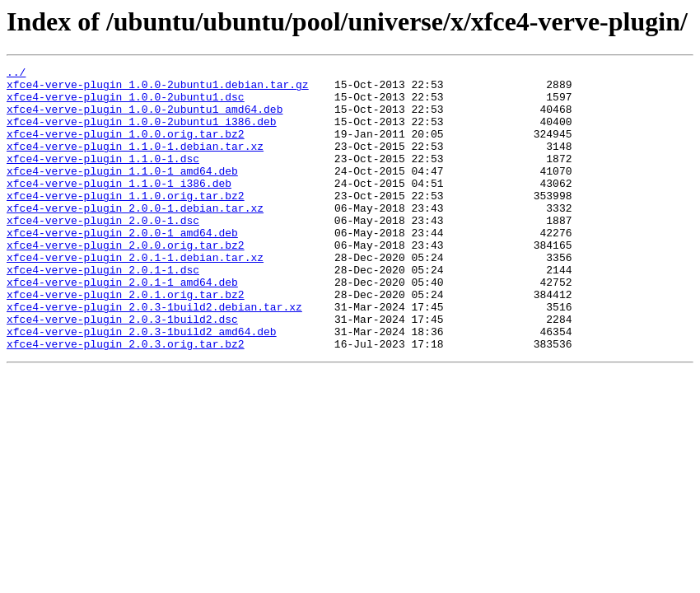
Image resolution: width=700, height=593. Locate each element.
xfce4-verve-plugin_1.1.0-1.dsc (103, 178)
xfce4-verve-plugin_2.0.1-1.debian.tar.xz (135, 296)
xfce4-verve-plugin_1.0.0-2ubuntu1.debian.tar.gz (158, 89)
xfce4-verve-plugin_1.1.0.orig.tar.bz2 (126, 222)
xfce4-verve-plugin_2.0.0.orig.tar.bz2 (126, 282)
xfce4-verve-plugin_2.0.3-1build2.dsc (122, 371)
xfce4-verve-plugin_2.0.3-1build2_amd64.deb (142, 385)
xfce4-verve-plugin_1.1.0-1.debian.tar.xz (135, 163)
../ (16, 74)
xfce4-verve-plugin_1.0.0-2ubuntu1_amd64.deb (145, 119)
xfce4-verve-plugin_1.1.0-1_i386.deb (119, 208)
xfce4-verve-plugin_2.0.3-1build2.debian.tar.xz (154, 356)
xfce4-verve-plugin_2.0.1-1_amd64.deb (122, 326)
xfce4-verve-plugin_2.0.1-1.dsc (103, 311)
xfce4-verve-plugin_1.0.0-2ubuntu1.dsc (126, 104)
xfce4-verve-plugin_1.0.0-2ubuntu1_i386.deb (142, 133)
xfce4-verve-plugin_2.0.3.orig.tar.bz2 (126, 400)
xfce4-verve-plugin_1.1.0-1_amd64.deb (122, 193)
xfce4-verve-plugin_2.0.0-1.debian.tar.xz (135, 237)
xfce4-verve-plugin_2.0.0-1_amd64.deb (122, 267)
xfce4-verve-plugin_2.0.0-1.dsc (103, 252)
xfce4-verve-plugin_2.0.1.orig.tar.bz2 (126, 341)
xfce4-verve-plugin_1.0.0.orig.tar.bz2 (126, 148)
